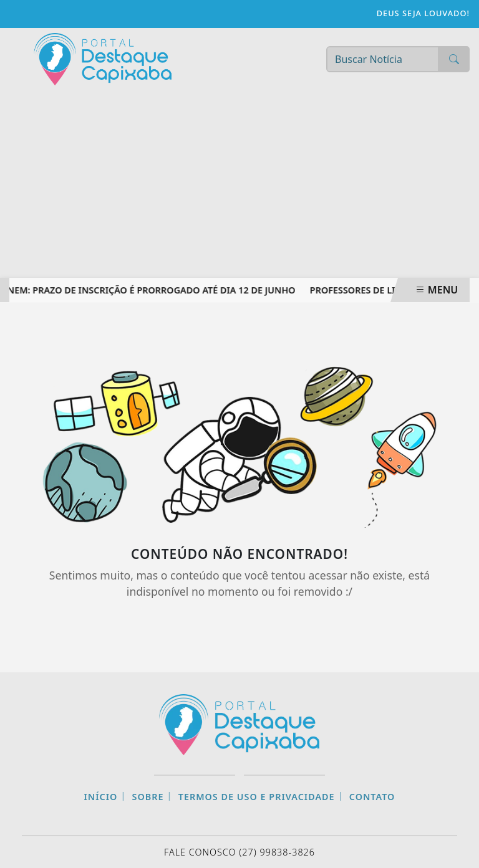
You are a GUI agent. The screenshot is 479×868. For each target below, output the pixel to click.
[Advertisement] (239, 184)
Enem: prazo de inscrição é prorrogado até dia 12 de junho (150, 290)
